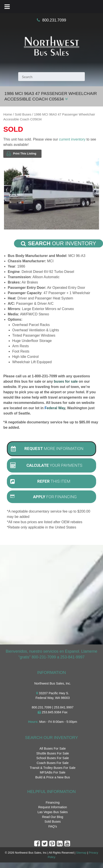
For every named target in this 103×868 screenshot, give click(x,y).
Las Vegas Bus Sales (53, 812)
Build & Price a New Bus (53, 777)
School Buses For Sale (53, 758)
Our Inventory (58, 243)
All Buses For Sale (53, 748)
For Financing (43, 497)
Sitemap (81, 853)
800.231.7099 (54, 20)
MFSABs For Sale (52, 772)
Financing (53, 802)
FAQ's (53, 826)
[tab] (51, 449)
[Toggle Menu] (7, 7)
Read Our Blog (52, 817)
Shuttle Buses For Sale (52, 753)
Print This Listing (21, 154)
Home (8, 114)
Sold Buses (23, 114)
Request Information (53, 807)
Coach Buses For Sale (53, 763)
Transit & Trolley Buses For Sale (53, 768)
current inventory (72, 139)
